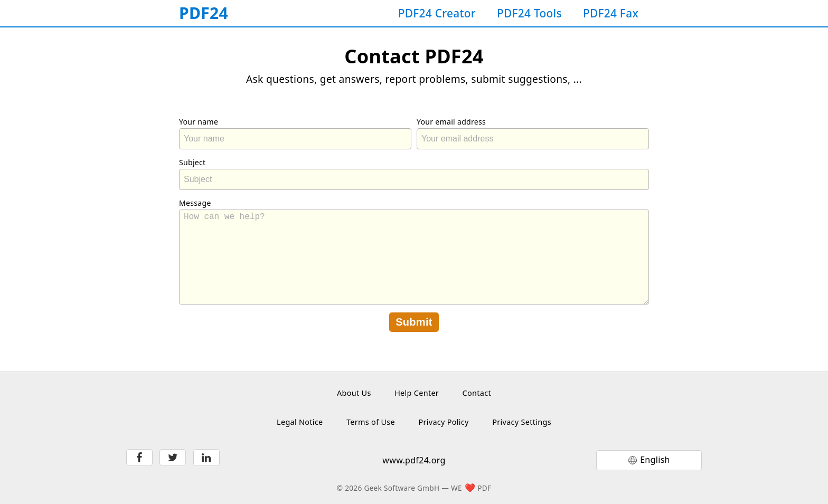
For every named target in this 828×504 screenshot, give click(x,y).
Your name (199, 122)
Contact (477, 393)
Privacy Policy (443, 422)
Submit (414, 322)
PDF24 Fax (611, 13)
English (655, 460)
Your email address (451, 122)
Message (195, 203)
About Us (354, 393)
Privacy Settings (522, 422)
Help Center (417, 393)
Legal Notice (300, 422)
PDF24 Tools (529, 13)
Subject (192, 162)
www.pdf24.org (414, 460)
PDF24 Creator (437, 13)
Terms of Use (371, 422)
